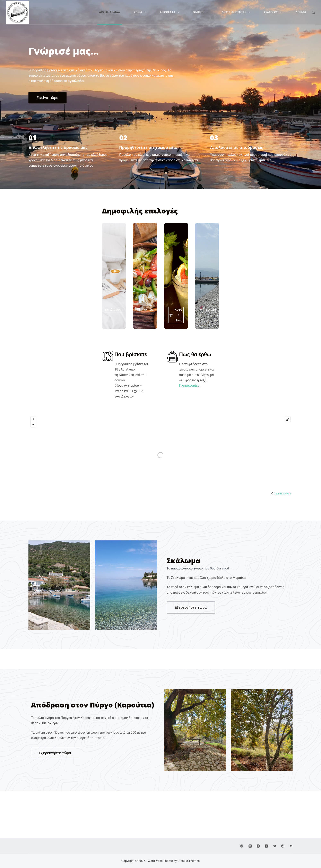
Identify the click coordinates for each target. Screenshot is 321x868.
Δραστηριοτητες (237, 12)
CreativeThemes (189, 861)
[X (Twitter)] (250, 846)
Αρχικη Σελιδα (110, 12)
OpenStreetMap (282, 487)
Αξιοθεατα (170, 12)
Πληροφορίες (223, 395)
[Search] (313, 12)
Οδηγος (201, 12)
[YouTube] (266, 846)
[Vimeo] (275, 846)
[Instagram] (258, 846)
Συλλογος (274, 12)
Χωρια (141, 12)
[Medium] (291, 846)
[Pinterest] (283, 846)
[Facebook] (242, 846)
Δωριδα (301, 12)
